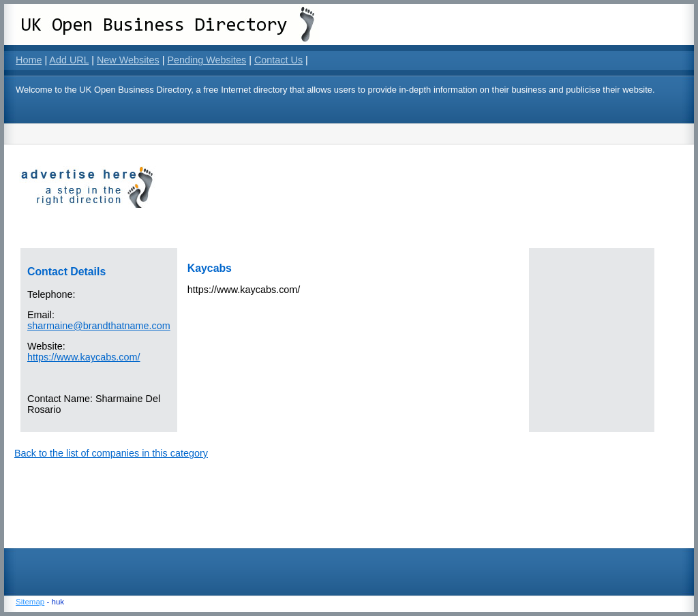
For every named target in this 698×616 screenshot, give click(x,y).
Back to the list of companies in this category (111, 453)
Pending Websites (207, 60)
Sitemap (30, 602)
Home (29, 60)
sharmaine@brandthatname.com (99, 326)
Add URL (69, 60)
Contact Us (278, 60)
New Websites (128, 60)
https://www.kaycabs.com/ (84, 357)
